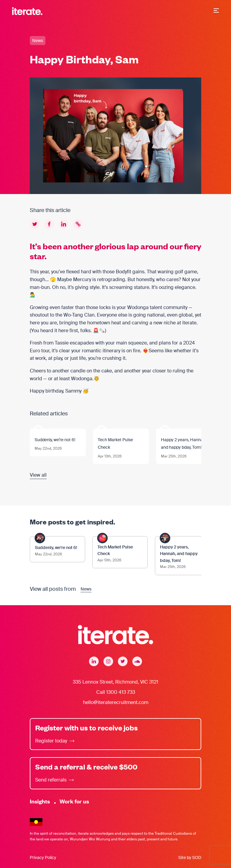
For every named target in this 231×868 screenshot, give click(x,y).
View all (38, 475)
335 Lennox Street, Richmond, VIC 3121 (115, 682)
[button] (216, 11)
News (38, 41)
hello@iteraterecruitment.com (116, 702)
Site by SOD (190, 857)
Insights (40, 801)
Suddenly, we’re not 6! (55, 440)
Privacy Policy (43, 857)
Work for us (74, 801)
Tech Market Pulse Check (115, 444)
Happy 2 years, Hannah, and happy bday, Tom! (184, 444)
